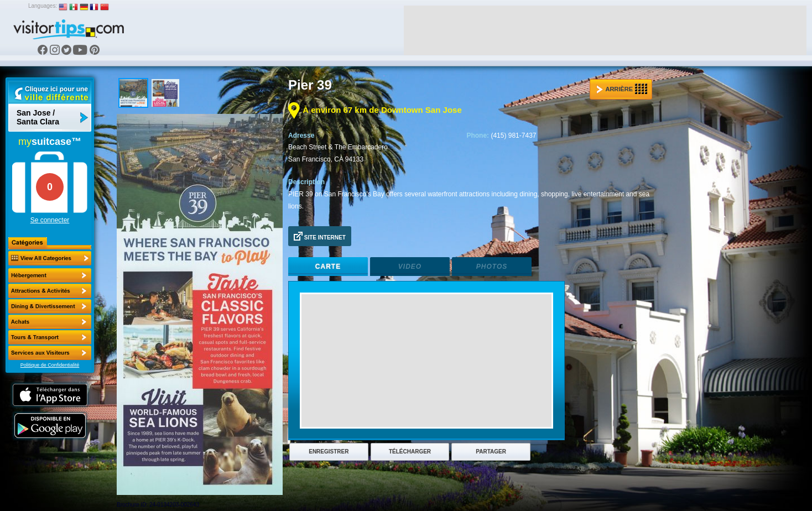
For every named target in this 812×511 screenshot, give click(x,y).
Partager (491, 452)
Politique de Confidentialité (50, 365)
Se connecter (50, 220)
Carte (328, 267)
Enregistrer (329, 452)
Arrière (622, 89)
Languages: (43, 6)
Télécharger (410, 452)
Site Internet (320, 236)
